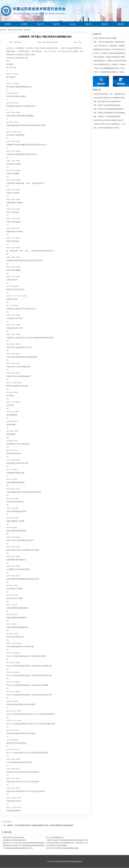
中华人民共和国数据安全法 (55, 837)
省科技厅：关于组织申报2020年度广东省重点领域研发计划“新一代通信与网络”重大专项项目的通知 (40, 825)
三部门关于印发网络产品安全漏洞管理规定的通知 (62, 848)
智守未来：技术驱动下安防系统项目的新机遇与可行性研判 (110, 53)
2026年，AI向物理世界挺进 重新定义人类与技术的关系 (110, 72)
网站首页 (8, 24)
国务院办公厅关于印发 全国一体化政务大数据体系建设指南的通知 (25, 843)
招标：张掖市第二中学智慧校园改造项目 (107, 116)
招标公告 (88, 24)
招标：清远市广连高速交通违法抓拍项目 (107, 105)
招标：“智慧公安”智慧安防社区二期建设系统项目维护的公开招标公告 (110, 42)
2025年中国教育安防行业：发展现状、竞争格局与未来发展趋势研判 (110, 64)
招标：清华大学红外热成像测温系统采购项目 (108, 109)
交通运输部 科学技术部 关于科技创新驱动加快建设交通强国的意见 (25, 845)
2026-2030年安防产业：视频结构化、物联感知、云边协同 (110, 46)
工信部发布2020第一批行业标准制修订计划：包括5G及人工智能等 (68, 843)
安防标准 (104, 24)
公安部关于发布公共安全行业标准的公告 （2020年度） (110, 124)
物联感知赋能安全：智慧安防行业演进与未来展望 (110, 61)
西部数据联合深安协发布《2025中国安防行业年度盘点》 (110, 49)
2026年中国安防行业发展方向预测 (105, 38)
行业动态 (72, 24)
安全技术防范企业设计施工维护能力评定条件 (108, 120)
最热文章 (97, 90)
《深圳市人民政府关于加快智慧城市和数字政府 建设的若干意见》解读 (69, 840)
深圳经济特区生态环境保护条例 (13, 837)
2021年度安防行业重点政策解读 (56, 845)
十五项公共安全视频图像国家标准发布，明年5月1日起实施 (110, 68)
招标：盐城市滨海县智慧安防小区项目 (106, 128)
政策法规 (121, 24)
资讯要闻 (24, 24)
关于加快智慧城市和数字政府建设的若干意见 (18, 848)
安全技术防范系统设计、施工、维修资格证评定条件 (110, 94)
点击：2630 (78, 42)
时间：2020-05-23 (15, 42)
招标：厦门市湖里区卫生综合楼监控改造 (107, 101)
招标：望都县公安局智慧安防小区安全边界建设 (109, 113)
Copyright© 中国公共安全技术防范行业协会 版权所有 (64, 862)
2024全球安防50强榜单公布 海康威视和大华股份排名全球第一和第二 (110, 98)
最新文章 (97, 34)
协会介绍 (40, 24)
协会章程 (56, 24)
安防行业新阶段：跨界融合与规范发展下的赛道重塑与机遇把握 (110, 57)
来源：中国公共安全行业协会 (48, 42)
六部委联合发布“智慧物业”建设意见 (14, 840)
